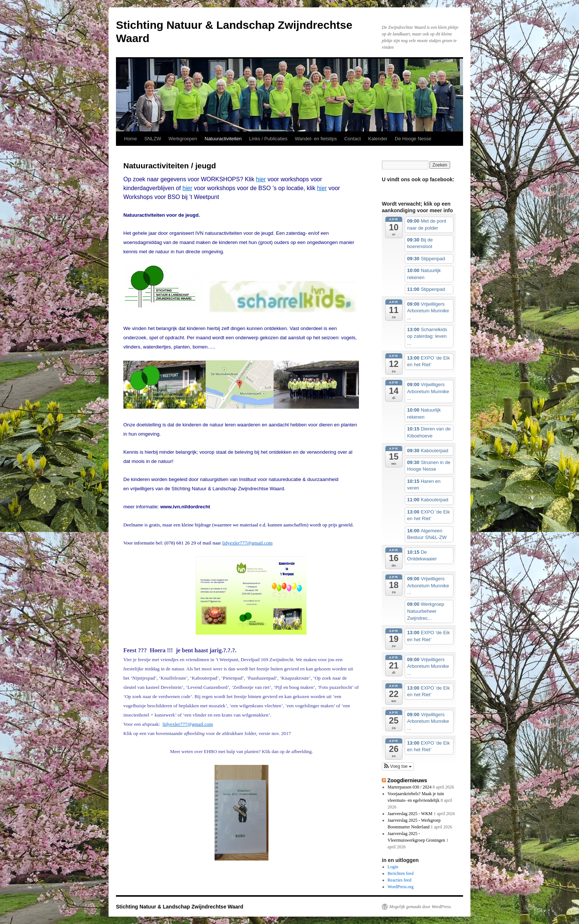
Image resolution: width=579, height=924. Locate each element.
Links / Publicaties (268, 139)
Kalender (378, 139)
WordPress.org (401, 887)
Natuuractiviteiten (223, 139)
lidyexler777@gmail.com (247, 543)
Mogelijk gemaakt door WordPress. (420, 907)
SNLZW (153, 139)
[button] (398, 766)
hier (261, 179)
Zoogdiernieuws (407, 780)
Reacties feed (400, 880)
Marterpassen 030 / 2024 (410, 787)
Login (393, 867)
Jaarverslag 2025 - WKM (410, 814)
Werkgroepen (183, 139)
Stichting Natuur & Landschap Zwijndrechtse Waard (180, 907)
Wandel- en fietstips (316, 139)
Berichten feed (401, 873)
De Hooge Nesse (413, 139)
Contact (352, 139)
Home (131, 139)
